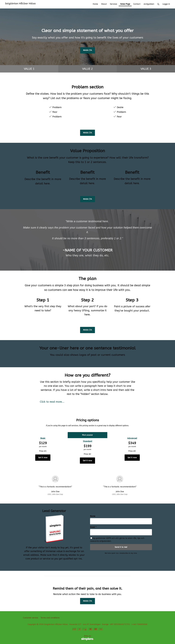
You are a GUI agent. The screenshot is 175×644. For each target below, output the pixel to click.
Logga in (166, 4)
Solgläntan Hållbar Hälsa (20, 3)
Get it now (43, 458)
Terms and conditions (50, 618)
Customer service (31, 618)
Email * (93, 527)
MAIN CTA (87, 50)
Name (93, 516)
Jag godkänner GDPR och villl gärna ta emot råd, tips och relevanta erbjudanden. (117, 540)
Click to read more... (52, 402)
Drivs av (58, 638)
